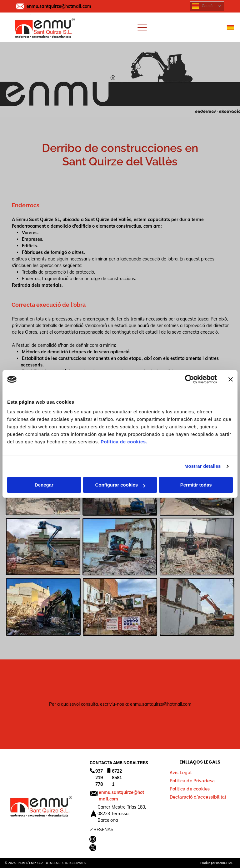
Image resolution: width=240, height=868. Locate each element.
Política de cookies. (124, 442)
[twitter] (93, 848)
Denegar (44, 485)
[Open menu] (142, 28)
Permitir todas (196, 485)
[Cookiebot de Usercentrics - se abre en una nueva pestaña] (190, 379)
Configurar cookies (120, 485)
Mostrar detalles (203, 466)
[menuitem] (183, 771)
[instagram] (93, 840)
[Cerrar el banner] (231, 379)
